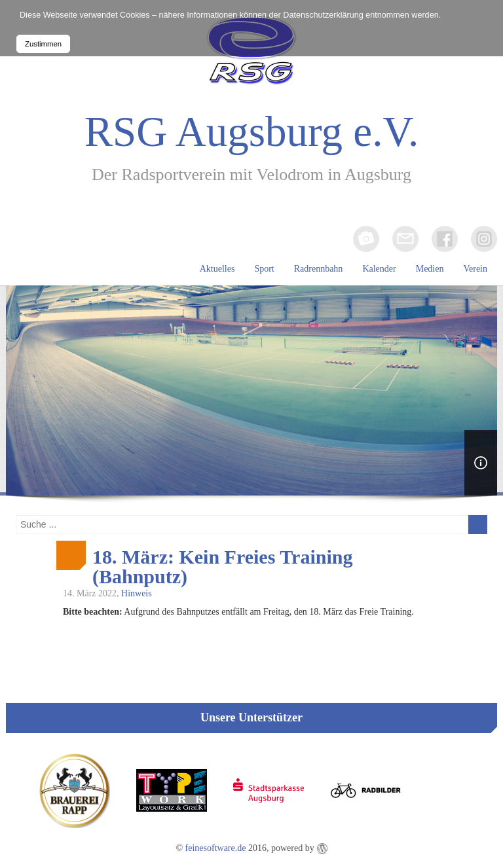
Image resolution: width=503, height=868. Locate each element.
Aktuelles (217, 269)
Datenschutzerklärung (323, 15)
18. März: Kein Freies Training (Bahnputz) (222, 567)
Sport (264, 269)
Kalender (379, 269)
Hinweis (137, 593)
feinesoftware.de (216, 848)
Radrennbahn (319, 269)
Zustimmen (43, 44)
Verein (475, 269)
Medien (430, 269)
